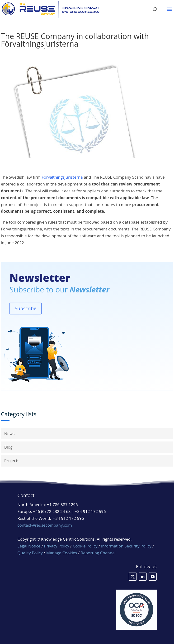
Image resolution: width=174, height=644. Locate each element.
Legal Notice (29, 546)
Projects (12, 461)
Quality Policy (31, 553)
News (9, 434)
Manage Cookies (62, 553)
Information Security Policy (126, 546)
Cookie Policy (85, 546)
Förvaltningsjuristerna (62, 177)
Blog (8, 447)
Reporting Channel (98, 553)
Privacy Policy (56, 546)
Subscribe (26, 308)
